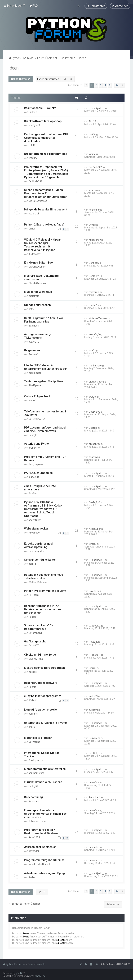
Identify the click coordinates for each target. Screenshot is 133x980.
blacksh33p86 (96, 381)
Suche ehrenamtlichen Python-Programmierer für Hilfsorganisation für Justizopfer (45, 193)
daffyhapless (36, 464)
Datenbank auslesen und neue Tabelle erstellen (43, 576)
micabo (33, 672)
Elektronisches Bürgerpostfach (44, 668)
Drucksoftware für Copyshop (43, 121)
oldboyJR (34, 477)
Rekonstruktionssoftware (41, 683)
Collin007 (34, 645)
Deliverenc (34, 742)
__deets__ (95, 625)
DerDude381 (35, 181)
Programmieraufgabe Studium (44, 860)
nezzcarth (94, 860)
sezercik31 (35, 213)
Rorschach (34, 801)
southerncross (36, 773)
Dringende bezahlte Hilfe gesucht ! (46, 209)
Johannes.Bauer (38, 821)
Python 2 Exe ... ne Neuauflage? (44, 224)
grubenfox (34, 448)
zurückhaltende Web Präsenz (43, 782)
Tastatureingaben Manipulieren (44, 381)
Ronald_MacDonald (39, 864)
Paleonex (94, 591)
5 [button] (110, 85)
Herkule (33, 112)
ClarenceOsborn (37, 266)
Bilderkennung (33, 797)
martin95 (94, 305)
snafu (92, 350)
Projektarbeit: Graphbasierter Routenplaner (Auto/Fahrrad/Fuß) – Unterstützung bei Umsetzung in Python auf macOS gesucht (46, 172)
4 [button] (105, 85)
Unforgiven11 (36, 633)
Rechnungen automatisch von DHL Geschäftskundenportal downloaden (46, 137)
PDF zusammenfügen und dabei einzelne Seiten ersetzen (45, 429)
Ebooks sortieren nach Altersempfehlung (39, 545)
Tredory (33, 158)
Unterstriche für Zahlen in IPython (46, 723)
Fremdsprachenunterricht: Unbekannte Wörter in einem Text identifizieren (46, 813)
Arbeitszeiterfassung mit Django (45, 873)
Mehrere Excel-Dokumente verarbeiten (41, 277)
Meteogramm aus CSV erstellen (45, 769)
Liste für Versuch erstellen (41, 709)
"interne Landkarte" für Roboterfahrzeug (39, 627)
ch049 (32, 145)
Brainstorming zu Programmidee (46, 154)
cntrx (31, 309)
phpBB (20, 973)
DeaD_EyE (94, 276)
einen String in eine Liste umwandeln (40, 487)
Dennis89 (94, 263)
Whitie (92, 154)
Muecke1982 (36, 659)
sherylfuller (35, 520)
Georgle (33, 435)
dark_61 (33, 564)
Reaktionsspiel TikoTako (40, 108)
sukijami (33, 714)
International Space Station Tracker (42, 754)
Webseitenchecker (36, 528)
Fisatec (32, 617)
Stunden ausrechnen (37, 305)
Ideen (14, 68)
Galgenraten (32, 350)
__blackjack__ (97, 108)
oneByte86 (35, 125)
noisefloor (94, 210)
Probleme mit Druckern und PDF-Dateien (46, 458)
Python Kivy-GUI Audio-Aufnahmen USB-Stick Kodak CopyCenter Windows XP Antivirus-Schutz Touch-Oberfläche (43, 509)
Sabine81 (34, 325)
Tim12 (92, 121)
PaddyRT (34, 786)
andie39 (33, 700)
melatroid (34, 296)
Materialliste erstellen (38, 738)
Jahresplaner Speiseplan (40, 847)
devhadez (34, 851)
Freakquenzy (36, 760)
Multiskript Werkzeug (38, 292)
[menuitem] (34, 6)
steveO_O (34, 342)
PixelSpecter (36, 385)
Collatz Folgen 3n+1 (37, 396)
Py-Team (34, 595)
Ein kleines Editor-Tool (39, 262)
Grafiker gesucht (35, 641)
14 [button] (117, 85)
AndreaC (33, 354)
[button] (86, 85)
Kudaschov (35, 254)
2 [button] (96, 85)
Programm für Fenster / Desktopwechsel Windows (41, 831)
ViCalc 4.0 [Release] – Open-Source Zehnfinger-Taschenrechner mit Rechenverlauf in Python (43, 245)
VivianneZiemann (98, 318)
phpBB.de (40, 976)
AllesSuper (35, 532)
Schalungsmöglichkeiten (40, 559)
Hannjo (32, 687)
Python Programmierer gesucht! (45, 591)
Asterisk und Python (37, 443)
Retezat (93, 642)
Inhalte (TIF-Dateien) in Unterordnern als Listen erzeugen (46, 367)
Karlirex (33, 877)
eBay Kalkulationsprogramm (43, 696)
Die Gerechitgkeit (38, 201)
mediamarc (35, 373)
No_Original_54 (37, 419)
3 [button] (101, 85)
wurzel (32, 400)
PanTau (33, 493)
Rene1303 (34, 837)
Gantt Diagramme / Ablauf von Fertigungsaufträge (44, 320)
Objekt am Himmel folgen (41, 654)
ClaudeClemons (37, 283)
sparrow (93, 190)
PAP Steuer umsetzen (38, 473)
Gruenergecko (36, 551)
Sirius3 (93, 544)
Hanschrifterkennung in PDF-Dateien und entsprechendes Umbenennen (43, 609)
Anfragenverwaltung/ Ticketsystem (38, 336)
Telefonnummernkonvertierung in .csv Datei (46, 413)
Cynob (32, 228)
